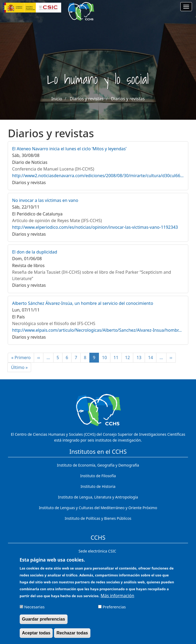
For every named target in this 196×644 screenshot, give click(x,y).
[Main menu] (186, 7)
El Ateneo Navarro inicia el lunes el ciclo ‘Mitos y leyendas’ (69, 149)
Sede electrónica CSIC (97, 551)
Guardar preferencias (44, 622)
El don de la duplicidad (34, 252)
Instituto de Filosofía (98, 476)
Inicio (57, 99)
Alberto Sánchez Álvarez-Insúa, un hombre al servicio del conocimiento (82, 303)
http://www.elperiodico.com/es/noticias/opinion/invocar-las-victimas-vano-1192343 (95, 227)
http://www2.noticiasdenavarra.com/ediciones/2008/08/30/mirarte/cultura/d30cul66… (98, 176)
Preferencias (114, 610)
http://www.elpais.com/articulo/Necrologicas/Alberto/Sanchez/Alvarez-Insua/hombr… (97, 330)
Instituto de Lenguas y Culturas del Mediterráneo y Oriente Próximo (98, 508)
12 (129, 358)
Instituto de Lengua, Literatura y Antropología (98, 497)
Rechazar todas (72, 636)
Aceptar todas (36, 636)
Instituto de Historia (98, 486)
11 (118, 358)
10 (106, 358)
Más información (117, 599)
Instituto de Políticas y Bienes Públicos (98, 518)
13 (141, 358)
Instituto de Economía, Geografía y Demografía (98, 465)
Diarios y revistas (87, 99)
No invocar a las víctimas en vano (45, 200)
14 (152, 358)
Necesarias (34, 610)
